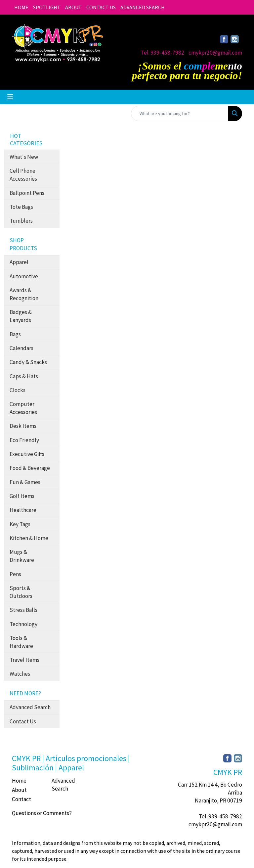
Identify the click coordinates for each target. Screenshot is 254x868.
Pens (15, 574)
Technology (23, 624)
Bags (15, 334)
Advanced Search (30, 707)
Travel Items (24, 660)
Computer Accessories (23, 408)
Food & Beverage (30, 468)
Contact (21, 799)
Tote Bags (21, 207)
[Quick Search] (180, 114)
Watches (20, 674)
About (19, 790)
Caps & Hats (24, 376)
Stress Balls (23, 610)
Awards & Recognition (24, 294)
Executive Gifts (27, 454)
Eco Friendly (24, 440)
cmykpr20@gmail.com (215, 53)
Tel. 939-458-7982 (163, 53)
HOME (21, 7)
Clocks (18, 390)
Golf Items (22, 496)
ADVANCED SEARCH (143, 7)
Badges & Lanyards (21, 316)
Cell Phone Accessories (23, 175)
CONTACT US (101, 7)
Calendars (21, 348)
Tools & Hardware (21, 642)
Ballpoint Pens (27, 193)
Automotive (24, 276)
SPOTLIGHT (47, 7)
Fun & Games (25, 482)
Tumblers (21, 221)
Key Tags (20, 524)
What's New (24, 157)
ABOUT (73, 7)
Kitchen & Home (29, 538)
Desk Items (23, 426)
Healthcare (23, 510)
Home (19, 781)
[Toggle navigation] (10, 97)
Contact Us (23, 721)
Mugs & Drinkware (22, 556)
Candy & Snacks (28, 362)
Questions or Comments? (42, 813)
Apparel (19, 262)
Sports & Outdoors (21, 592)
